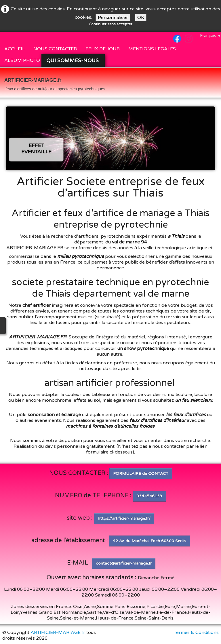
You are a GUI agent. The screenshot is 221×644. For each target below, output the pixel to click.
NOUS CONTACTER (55, 49)
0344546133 (149, 496)
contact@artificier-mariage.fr (124, 563)
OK (141, 18)
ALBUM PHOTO (22, 60)
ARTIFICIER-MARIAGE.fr (58, 632)
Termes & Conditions (196, 632)
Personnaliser (113, 18)
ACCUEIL (15, 49)
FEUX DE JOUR (103, 49)
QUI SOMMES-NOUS (73, 60)
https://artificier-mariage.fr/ (124, 518)
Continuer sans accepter (110, 24)
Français (210, 36)
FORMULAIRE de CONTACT (141, 474)
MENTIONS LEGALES (152, 49)
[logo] (55, 83)
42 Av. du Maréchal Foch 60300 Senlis (149, 541)
